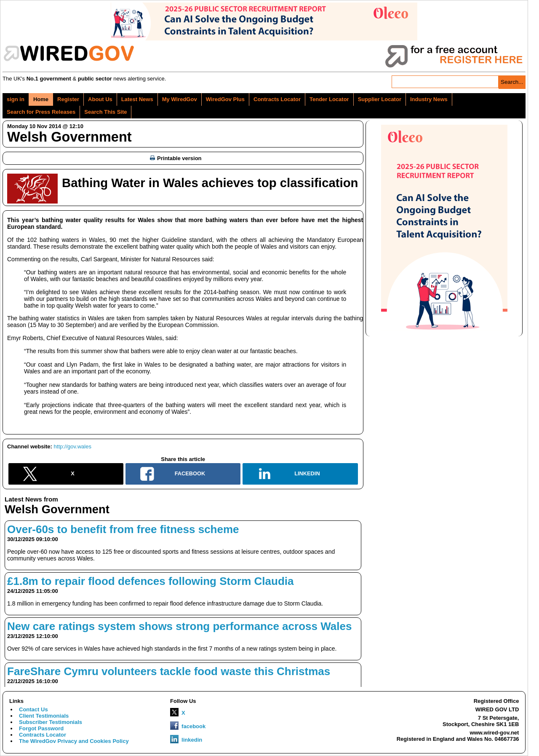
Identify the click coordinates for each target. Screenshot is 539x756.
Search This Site (105, 112)
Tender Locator (329, 99)
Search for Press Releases (41, 112)
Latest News (137, 99)
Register (68, 99)
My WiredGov (180, 99)
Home (41, 99)
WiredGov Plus (225, 99)
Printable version (176, 158)
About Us (100, 99)
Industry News (429, 99)
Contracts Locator (277, 99)
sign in (16, 99)
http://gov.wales (73, 446)
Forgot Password (41, 728)
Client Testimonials (44, 716)
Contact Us (33, 709)
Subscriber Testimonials (51, 722)
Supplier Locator (380, 99)
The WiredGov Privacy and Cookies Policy (74, 741)
